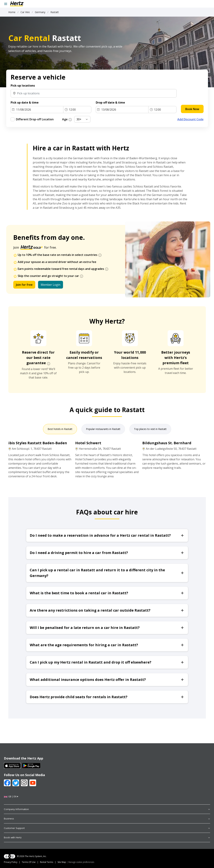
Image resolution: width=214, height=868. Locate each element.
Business (107, 819)
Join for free (24, 285)
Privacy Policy (11, 862)
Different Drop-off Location (35, 119)
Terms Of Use (29, 862)
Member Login (51, 285)
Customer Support (107, 828)
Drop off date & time (110, 102)
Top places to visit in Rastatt (150, 429)
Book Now (192, 109)
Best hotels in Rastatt (60, 429)
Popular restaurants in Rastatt (103, 429)
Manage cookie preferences (81, 862)
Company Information (107, 809)
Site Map (62, 862)
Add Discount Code (190, 119)
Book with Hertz (107, 837)
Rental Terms (47, 862)
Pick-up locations (23, 86)
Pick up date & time (25, 102)
